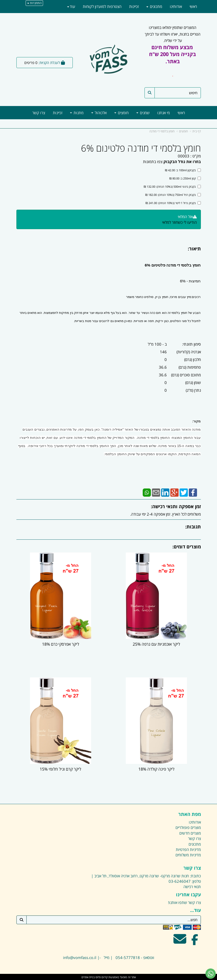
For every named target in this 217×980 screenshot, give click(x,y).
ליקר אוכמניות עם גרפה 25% (157, 644)
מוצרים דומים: (187, 547)
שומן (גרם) (193, 382)
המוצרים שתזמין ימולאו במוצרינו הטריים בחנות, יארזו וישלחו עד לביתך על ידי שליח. (173, 54)
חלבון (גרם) (193, 359)
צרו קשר (192, 868)
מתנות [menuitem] (77, 113)
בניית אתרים (88, 977)
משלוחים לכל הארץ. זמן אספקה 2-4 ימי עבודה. (166, 514)
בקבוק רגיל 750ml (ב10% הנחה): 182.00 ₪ (173, 195)
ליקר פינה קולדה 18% (157, 769)
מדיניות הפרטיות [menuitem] (188, 849)
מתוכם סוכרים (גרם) (186, 375)
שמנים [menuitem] (143, 113)
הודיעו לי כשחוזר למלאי (179, 222)
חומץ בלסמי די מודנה (162, 131)
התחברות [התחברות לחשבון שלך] (34, 3)
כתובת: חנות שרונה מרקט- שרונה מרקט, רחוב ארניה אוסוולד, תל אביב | (146, 875)
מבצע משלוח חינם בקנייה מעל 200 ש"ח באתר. (173, 54)
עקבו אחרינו (188, 894)
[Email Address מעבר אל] (180, 942)
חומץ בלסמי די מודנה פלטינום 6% (141, 148)
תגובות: (193, 527)
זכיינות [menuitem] (58, 113)
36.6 (163, 367)
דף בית (197, 131)
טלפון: (196, 881)
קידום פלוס (101, 977)
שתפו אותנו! (178, 902)
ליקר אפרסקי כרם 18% (61, 644)
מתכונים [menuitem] (154, 6)
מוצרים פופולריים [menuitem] (188, 827)
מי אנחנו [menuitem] (164, 113)
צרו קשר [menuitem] (39, 113)
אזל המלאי (185, 217)
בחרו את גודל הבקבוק (182, 162)
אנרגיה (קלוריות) (189, 352)
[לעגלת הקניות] (45, 63)
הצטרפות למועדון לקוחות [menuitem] (102, 6)
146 (163, 352)
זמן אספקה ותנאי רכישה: (176, 506)
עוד (71, 6)
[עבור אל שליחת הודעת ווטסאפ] (211, 974)
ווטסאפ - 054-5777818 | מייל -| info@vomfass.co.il (109, 957)
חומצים (183, 131)
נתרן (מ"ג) (193, 390)
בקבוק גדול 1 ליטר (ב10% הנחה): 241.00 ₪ (173, 203)
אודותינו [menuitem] (176, 6)
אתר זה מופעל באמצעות (109, 977)
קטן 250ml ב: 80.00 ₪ (185, 178)
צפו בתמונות (153, 162)
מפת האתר (190, 814)
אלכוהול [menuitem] (99, 113)
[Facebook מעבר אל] (195, 942)
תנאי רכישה (192, 886)
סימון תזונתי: (192, 344)
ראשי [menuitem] (181, 113)
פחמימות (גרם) (190, 367)
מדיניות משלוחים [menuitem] (188, 855)
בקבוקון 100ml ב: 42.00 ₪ (183, 170)
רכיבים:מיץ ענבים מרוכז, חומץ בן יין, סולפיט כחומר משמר (163, 297)
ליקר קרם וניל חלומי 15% (60, 769)
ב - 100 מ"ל (157, 344)
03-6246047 (180, 881)
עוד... (195, 910)
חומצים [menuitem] (121, 113)
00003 (184, 156)
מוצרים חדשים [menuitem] (190, 833)
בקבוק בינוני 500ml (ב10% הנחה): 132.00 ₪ (172, 187)
